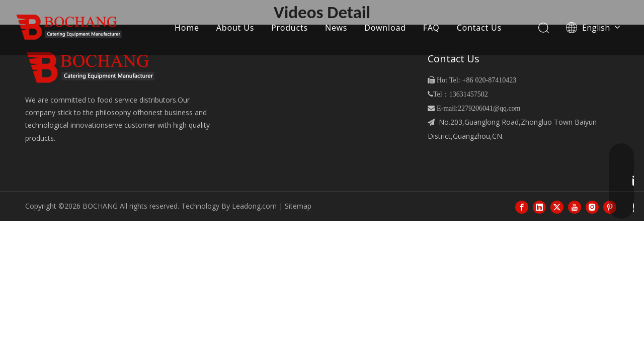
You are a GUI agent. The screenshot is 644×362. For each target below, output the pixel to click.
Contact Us (479, 28)
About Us (235, 28)
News (336, 28)
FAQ (431, 28)
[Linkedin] (539, 207)
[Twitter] (557, 207)
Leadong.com (254, 206)
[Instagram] (592, 207)
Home (187, 28)
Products (290, 28)
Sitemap (298, 206)
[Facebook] (522, 207)
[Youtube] (575, 207)
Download (385, 28)
